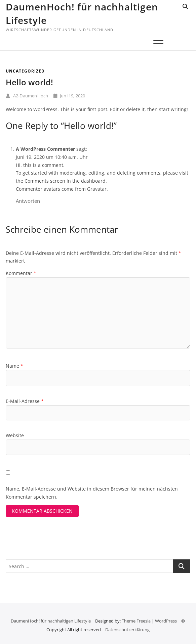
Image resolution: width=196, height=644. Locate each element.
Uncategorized (25, 71)
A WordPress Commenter (45, 149)
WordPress (166, 621)
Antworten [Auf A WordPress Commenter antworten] (28, 201)
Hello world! (29, 82)
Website (15, 435)
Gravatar (97, 189)
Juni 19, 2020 (69, 96)
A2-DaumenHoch (27, 96)
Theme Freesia (136, 621)
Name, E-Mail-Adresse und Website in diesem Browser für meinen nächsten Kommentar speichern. (92, 493)
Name (14, 366)
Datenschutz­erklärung (127, 630)
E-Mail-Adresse (25, 401)
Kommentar (21, 273)
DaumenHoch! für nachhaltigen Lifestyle (82, 13)
